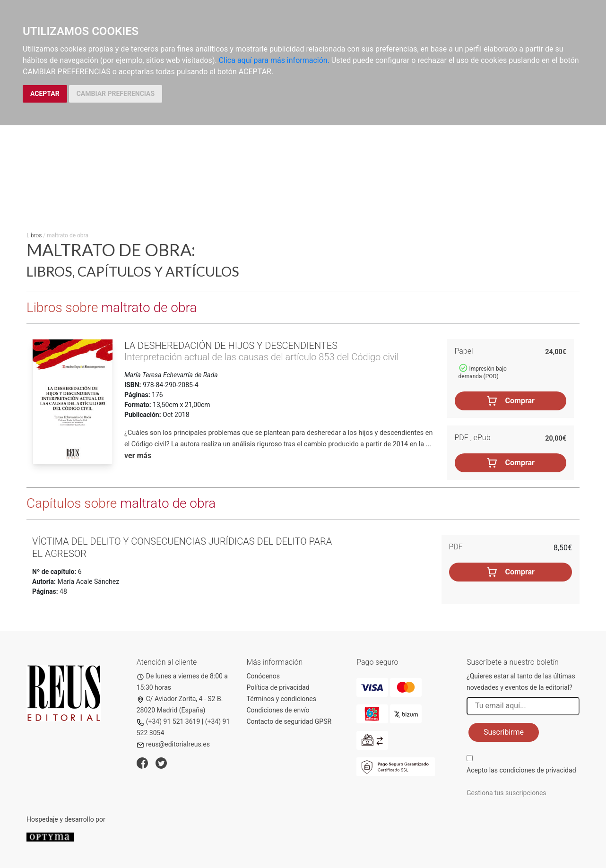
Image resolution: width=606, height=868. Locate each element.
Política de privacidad (278, 687)
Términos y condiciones (281, 699)
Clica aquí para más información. (274, 60)
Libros (34, 235)
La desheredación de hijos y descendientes (231, 346)
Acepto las (521, 770)
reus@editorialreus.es (173, 744)
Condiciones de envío (278, 710)
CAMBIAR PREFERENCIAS (116, 94)
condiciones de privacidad (537, 770)
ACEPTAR (45, 94)
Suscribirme (504, 732)
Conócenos (264, 676)
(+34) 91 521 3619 (169, 721)
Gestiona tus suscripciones (506, 793)
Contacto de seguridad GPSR (289, 721)
